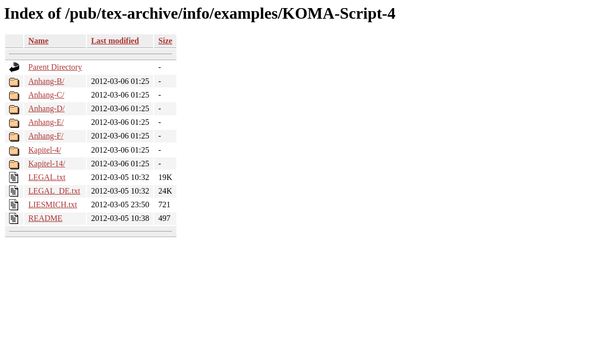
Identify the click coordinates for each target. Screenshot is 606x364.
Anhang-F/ (46, 136)
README (45, 218)
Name (38, 41)
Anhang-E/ (46, 122)
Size (165, 41)
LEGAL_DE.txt (54, 191)
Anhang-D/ (46, 108)
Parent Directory (55, 67)
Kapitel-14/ (47, 164)
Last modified (115, 41)
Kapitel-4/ (45, 150)
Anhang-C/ (46, 95)
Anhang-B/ (46, 81)
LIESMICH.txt (53, 204)
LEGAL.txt (47, 177)
